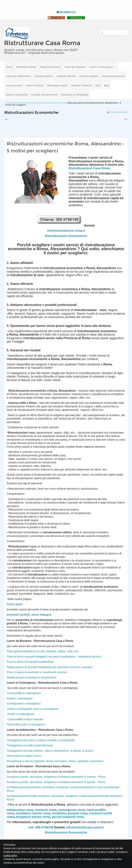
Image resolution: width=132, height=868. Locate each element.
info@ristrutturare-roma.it (66, 231)
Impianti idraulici (66, 76)
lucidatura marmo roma (33, 813)
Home (9, 67)
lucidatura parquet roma (70, 813)
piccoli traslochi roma (68, 817)
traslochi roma (46, 810)
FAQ (98, 85)
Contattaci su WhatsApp (75, 95)
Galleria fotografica (17, 95)
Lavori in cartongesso (102, 67)
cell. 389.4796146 (41, 827)
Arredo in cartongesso (21, 714)
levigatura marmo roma (33, 817)
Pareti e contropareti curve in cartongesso (33, 709)
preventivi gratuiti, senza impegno (29, 615)
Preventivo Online (26, 67)
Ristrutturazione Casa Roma (89, 168)
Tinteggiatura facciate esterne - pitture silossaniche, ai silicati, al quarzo (50, 751)
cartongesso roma (71, 810)
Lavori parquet (14, 85)
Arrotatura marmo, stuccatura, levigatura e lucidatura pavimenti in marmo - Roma (56, 777)
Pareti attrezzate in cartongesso (26, 724)
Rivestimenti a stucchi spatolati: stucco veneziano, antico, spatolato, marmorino (55, 761)
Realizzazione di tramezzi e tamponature (32, 678)
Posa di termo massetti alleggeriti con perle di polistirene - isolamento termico (54, 657)
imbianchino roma (20, 810)
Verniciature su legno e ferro (24, 756)
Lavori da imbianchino (18, 76)
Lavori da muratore (75, 67)
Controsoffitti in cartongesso (24, 693)
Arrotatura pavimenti (113, 76)
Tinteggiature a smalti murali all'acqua (30, 745)
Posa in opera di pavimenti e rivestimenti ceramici (37, 672)
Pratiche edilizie (89, 76)
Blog (107, 85)
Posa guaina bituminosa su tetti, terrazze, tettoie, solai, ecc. (43, 651)
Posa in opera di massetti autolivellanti (30, 662)
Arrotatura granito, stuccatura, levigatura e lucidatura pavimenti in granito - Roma (56, 782)
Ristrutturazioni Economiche (50, 103)
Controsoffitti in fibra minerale (25, 719)
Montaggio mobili (57, 85)
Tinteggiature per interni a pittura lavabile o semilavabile (41, 740)
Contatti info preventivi (44, 95)
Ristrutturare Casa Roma (42, 43)
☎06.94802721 (66, 12)
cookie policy (10, 855)
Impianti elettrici (44, 76)
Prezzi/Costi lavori (50, 67)
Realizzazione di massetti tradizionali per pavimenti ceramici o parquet (49, 667)
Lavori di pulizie (35, 85)
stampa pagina (119, 112)
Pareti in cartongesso (20, 698)
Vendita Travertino (82, 85)
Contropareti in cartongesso (24, 704)
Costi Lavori (15, 604)
